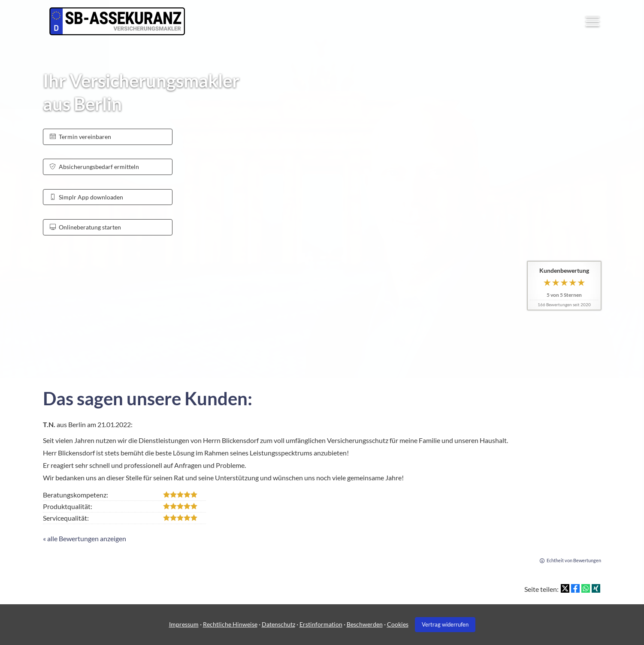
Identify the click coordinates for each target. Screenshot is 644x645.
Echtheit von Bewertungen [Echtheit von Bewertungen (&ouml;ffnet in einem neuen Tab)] (574, 560)
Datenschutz (278, 624)
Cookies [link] (398, 624)
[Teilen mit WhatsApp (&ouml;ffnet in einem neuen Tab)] (586, 588)
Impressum (184, 624)
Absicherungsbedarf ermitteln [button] (94, 167)
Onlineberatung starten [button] (85, 227)
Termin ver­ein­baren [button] (80, 137)
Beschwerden (365, 624)
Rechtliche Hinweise (230, 624)
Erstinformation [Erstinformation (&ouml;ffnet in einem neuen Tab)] (321, 624)
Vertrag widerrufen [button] (445, 624)
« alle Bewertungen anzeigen (85, 538)
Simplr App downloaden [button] (86, 197)
